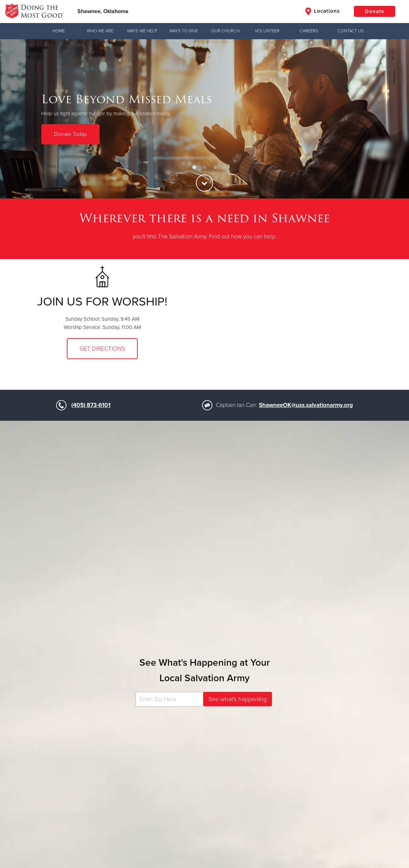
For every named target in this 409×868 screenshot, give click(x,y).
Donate (375, 11)
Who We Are (100, 31)
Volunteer (267, 31)
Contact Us (351, 31)
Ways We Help (142, 31)
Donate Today (70, 134)
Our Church (225, 31)
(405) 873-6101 (91, 405)
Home (59, 31)
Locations (323, 11)
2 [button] (204, 168)
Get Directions (102, 349)
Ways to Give (184, 31)
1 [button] (194, 168)
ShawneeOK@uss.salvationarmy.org (306, 405)
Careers (309, 31)
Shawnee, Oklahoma (103, 11)
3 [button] (215, 168)
